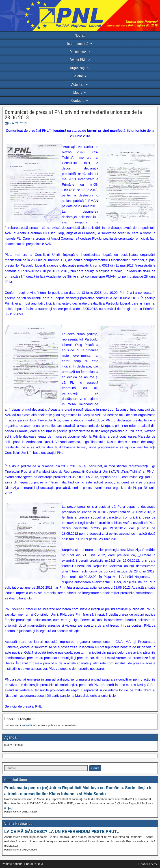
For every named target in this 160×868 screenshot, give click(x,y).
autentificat (29, 725)
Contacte (78, 101)
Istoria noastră (78, 44)
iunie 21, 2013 (17, 123)
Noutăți (80, 35)
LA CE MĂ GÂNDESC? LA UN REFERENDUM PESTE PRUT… (63, 832)
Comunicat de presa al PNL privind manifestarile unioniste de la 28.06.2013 (73, 115)
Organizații (78, 68)
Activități (78, 84)
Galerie (78, 76)
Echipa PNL (78, 60)
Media (78, 92)
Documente (78, 52)
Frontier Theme (148, 864)
